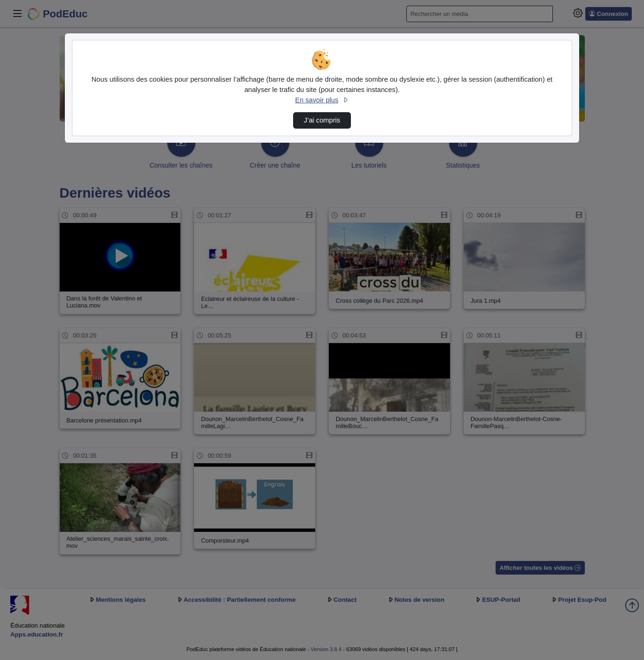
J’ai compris (322, 120)
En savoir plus (322, 100)
